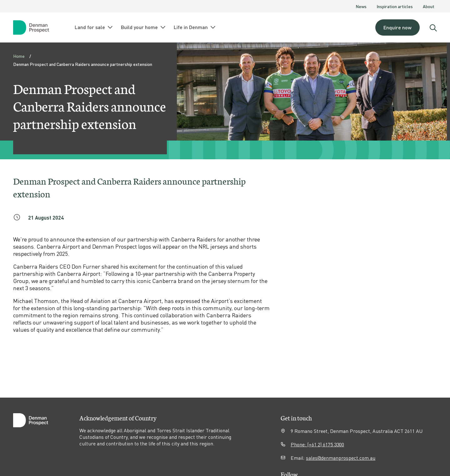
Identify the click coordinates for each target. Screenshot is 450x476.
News (361, 6)
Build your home (144, 27)
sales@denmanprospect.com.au (341, 458)
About (429, 6)
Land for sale (94, 27)
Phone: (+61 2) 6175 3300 (317, 444)
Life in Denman (195, 27)
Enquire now (397, 27)
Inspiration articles (395, 6)
